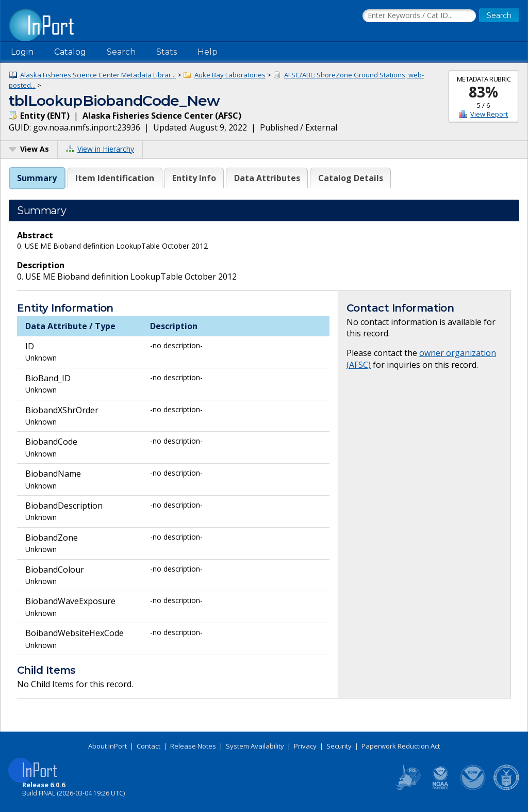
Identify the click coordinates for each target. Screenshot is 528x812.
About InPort (108, 746)
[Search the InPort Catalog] (419, 16)
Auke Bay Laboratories (230, 75)
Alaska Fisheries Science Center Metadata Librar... (98, 75)
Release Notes (193, 746)
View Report (489, 114)
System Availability (255, 746)
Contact (148, 746)
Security (339, 746)
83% (483, 92)
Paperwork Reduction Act (401, 746)
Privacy (305, 746)
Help (208, 52)
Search (121, 52)
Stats (167, 52)
